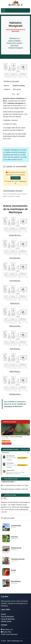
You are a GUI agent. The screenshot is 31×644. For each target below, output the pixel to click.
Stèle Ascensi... (15, 371)
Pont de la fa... (15, 349)
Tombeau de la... (15, 394)
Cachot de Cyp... (15, 235)
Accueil (3, 614)
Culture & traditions (14, 41)
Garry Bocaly (10, 463)
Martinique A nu (14, 38)
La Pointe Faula (16, 526)
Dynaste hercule (16, 548)
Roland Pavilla (10, 470)
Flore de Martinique (7, 617)
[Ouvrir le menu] (4, 10)
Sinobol (13, 570)
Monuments (14, 45)
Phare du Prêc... (15, 326)
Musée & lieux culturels (14, 43)
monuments (8, 406)
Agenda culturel (6, 621)
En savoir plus (7, 443)
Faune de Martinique (8, 619)
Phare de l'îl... (15, 303)
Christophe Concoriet (18, 559)
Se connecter (15, 178)
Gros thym (14, 537)
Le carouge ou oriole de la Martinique (12, 437)
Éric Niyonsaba (11, 456)
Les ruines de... (15, 258)
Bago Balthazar (16, 581)
